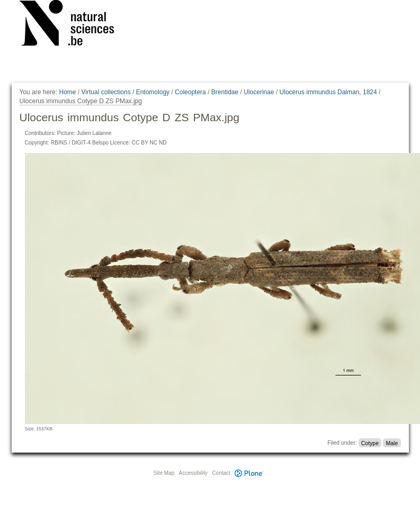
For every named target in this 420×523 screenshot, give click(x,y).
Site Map (164, 473)
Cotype (370, 443)
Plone (249, 473)
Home (67, 92)
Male (392, 443)
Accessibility (193, 473)
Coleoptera (190, 92)
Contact (221, 473)
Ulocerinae (259, 92)
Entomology (153, 92)
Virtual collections (106, 92)
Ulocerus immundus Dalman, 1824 (328, 92)
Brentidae (225, 92)
